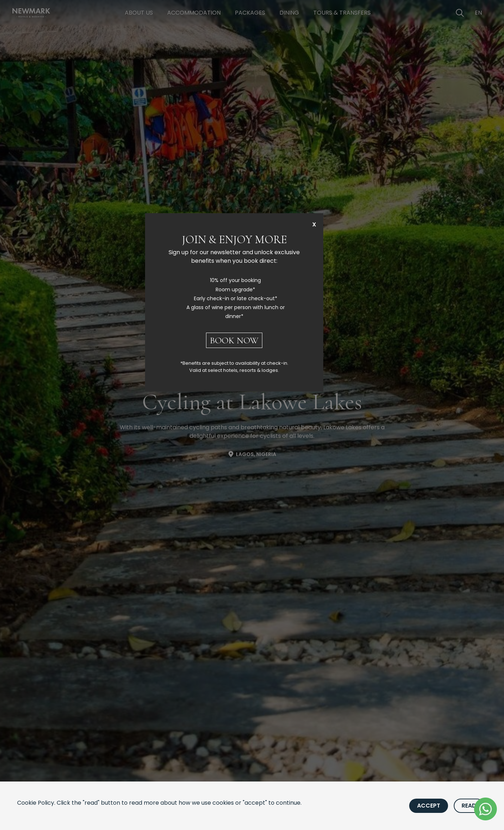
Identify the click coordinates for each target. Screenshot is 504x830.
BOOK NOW (234, 340)
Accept (429, 806)
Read (469, 806)
